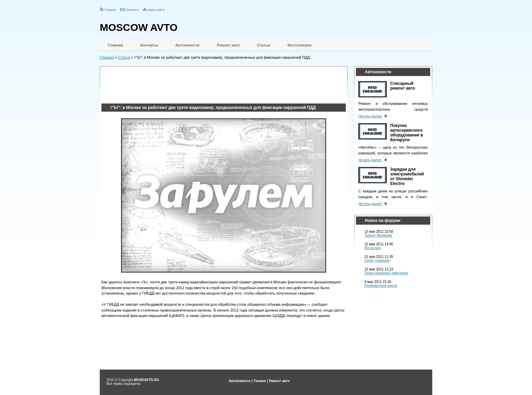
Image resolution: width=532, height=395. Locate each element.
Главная (110, 10)
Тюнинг (260, 381)
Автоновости (187, 45)
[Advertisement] (225, 83)
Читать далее (370, 116)
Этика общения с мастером (386, 273)
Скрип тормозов (377, 260)
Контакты (132, 10)
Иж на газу (373, 248)
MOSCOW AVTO (139, 27)
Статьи (264, 45)
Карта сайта (156, 10)
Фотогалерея (299, 45)
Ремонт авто (228, 45)
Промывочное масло (381, 286)
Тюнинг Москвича (378, 235)
